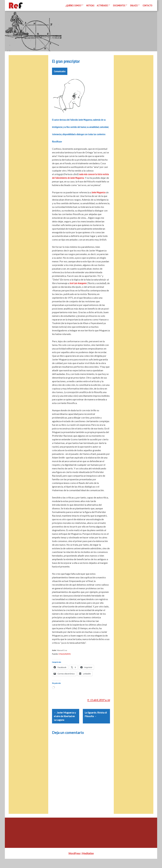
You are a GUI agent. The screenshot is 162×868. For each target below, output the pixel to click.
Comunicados (60, 73)
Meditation (88, 862)
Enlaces (134, 5)
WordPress (74, 862)
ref (109, 705)
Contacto (147, 5)
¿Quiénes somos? (73, 5)
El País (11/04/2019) (65, 656)
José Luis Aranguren (78, 285)
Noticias (90, 5)
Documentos (119, 5)
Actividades (102, 5)
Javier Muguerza (98, 194)
